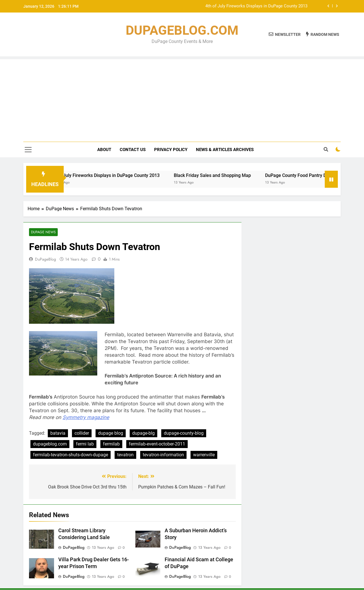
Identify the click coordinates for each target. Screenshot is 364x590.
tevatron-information (163, 455)
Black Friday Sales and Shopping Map (218, 175)
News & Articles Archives (225, 150)
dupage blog (111, 433)
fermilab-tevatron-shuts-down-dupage (71, 455)
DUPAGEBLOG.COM (182, 30)
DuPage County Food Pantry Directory (309, 175)
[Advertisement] (182, 99)
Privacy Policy (171, 150)
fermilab (111, 444)
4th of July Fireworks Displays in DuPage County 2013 (256, 6)
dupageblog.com (50, 444)
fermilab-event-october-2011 (157, 444)
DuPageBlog (45, 259)
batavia (58, 433)
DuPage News (43, 232)
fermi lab (85, 444)
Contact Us (133, 150)
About (104, 150)
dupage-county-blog (184, 433)
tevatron (125, 455)
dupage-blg (143, 433)
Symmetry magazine (86, 418)
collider (82, 433)
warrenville (204, 455)
